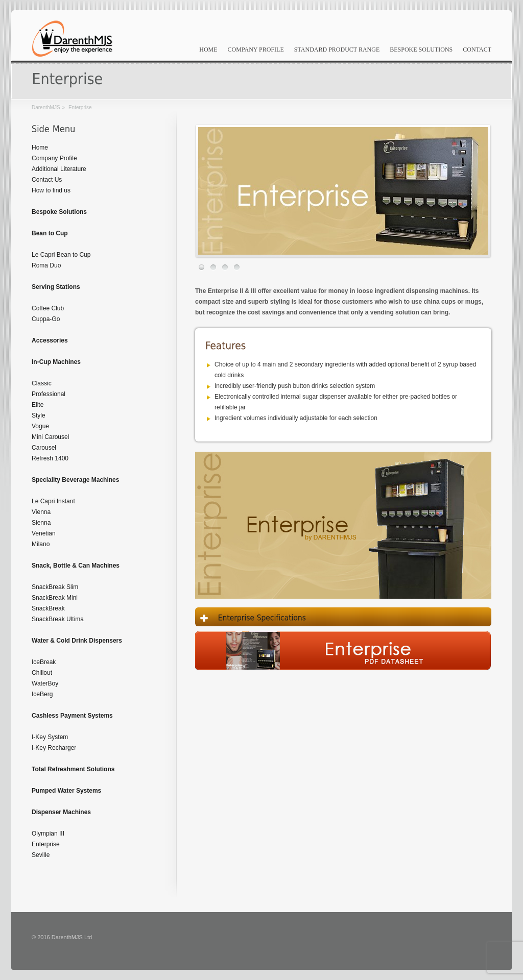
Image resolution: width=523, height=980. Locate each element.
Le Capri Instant (53, 501)
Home (208, 50)
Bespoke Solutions (421, 50)
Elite (38, 405)
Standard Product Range (337, 50)
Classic (42, 383)
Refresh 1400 (50, 458)
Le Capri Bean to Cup (61, 255)
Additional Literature (59, 169)
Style (39, 415)
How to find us (51, 190)
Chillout (42, 673)
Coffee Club (48, 308)
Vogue (40, 426)
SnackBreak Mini (55, 598)
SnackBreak (48, 608)
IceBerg (42, 694)
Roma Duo (46, 265)
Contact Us (47, 180)
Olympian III (48, 834)
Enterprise (46, 844)
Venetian (44, 533)
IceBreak (44, 662)
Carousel (44, 448)
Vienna (41, 512)
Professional (49, 394)
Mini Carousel (50, 437)
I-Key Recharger (54, 748)
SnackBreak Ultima (58, 619)
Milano (41, 544)
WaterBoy (45, 683)
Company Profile (256, 50)
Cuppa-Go (46, 319)
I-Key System (50, 737)
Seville (41, 855)
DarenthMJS (46, 107)
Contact (477, 50)
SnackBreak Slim (55, 587)
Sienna (41, 523)
